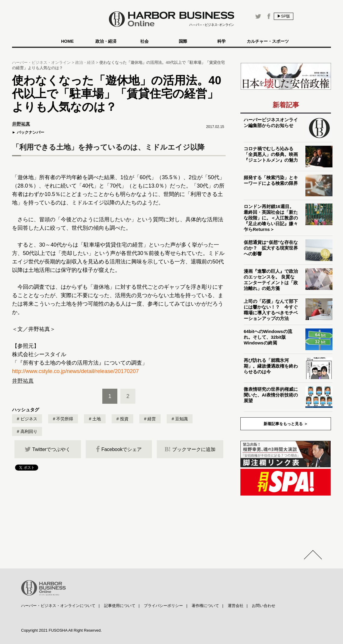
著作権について (205, 606)
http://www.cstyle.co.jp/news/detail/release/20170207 (75, 371)
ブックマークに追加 (190, 449)
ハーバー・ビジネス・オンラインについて (58, 606)
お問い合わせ (264, 606)
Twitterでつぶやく (48, 449)
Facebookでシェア (119, 449)
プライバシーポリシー (163, 606)
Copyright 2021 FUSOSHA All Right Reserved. (61, 630)
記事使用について (120, 606)
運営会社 (236, 606)
